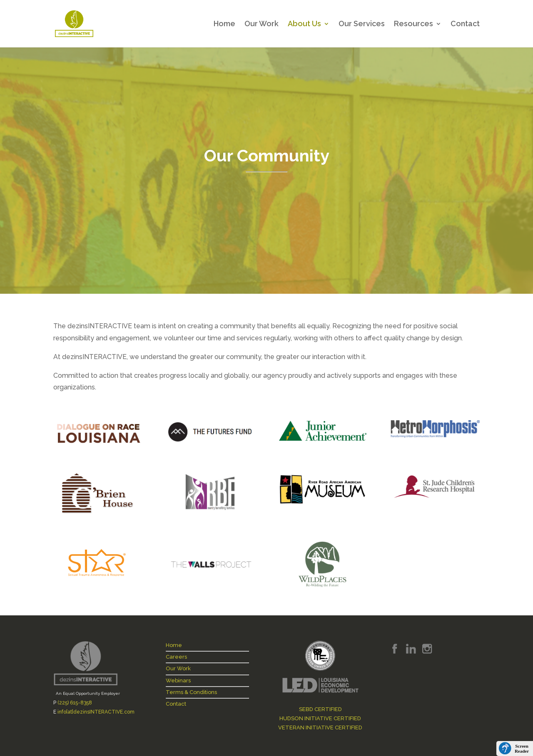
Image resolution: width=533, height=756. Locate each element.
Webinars (178, 680)
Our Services (362, 24)
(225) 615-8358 (75, 703)
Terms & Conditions (191, 692)
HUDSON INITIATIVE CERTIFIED (320, 718)
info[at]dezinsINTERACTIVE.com (96, 712)
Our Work (262, 24)
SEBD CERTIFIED (320, 709)
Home (224, 24)
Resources (413, 24)
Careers (176, 657)
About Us (304, 24)
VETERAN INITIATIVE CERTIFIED (320, 727)
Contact (465, 24)
